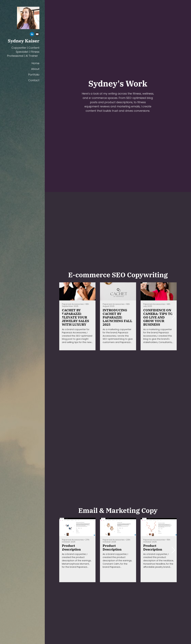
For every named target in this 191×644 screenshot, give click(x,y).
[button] (173, 316)
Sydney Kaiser (24, 40)
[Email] (37, 34)
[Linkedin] (32, 34)
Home (35, 63)
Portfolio (34, 74)
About (35, 69)
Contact (34, 80)
